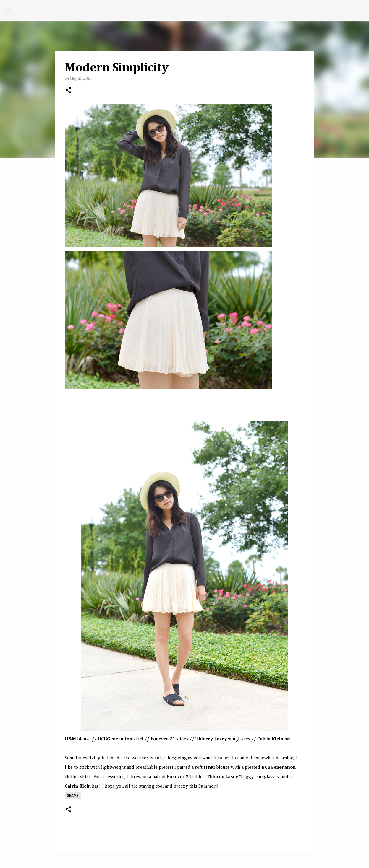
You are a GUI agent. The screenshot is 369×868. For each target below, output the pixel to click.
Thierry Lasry (211, 739)
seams (73, 795)
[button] (68, 91)
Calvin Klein (270, 739)
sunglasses (239, 739)
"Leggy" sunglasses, (243, 777)
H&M (70, 739)
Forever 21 (163, 739)
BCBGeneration (279, 768)
